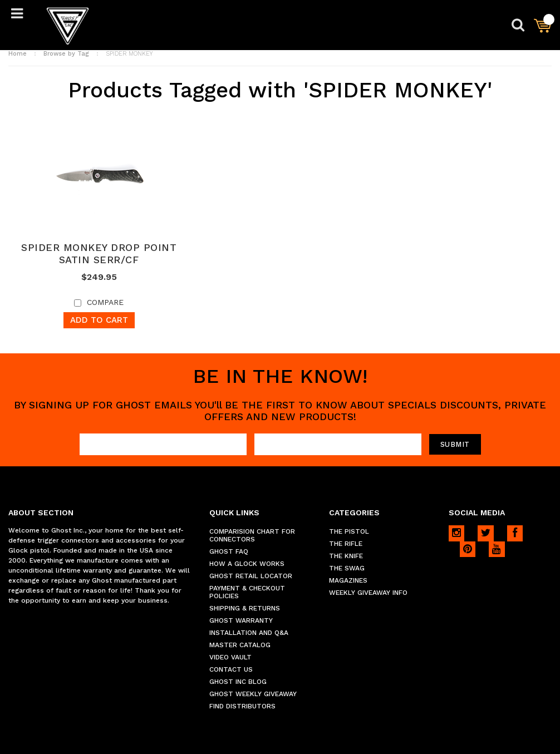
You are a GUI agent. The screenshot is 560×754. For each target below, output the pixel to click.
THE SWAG (347, 568)
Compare (105, 302)
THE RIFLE (346, 544)
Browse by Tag (66, 54)
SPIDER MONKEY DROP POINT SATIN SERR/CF (99, 253)
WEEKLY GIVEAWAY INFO (368, 593)
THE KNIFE (346, 556)
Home (18, 54)
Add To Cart (99, 320)
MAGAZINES (348, 580)
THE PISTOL (349, 531)
